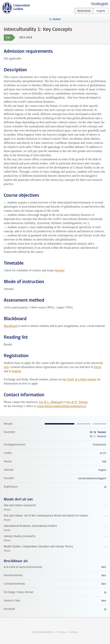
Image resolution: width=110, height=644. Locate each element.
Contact (73, 632)
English (17, 371)
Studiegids (100, 4)
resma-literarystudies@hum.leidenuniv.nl (61, 406)
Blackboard (11, 326)
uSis (6, 367)
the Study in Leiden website (79, 379)
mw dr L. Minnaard (50, 402)
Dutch (98, 367)
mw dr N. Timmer (77, 402)
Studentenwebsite (43, 632)
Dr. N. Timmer (98, 432)
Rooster (60, 270)
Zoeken (57, 19)
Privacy (61, 632)
